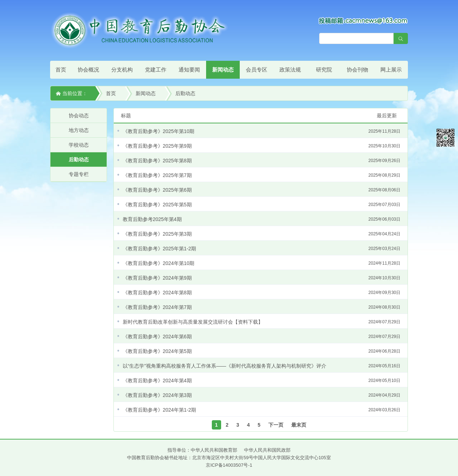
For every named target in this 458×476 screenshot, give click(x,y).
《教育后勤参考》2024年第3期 (262, 395)
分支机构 (122, 70)
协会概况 (88, 70)
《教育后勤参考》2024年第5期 (262, 351)
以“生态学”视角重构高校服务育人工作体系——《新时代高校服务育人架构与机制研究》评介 (262, 366)
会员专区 (257, 70)
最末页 (299, 425)
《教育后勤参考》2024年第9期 (262, 278)
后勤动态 (185, 93)
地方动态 (79, 130)
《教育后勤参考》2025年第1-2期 (262, 249)
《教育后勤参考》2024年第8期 (262, 293)
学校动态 (79, 145)
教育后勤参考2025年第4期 (262, 219)
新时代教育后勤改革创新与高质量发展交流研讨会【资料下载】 (262, 322)
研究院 (324, 70)
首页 (61, 70)
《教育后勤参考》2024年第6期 (262, 337)
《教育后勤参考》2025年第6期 (262, 190)
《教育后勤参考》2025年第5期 (262, 205)
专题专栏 (79, 174)
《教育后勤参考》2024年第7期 (262, 307)
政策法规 (290, 70)
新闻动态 (223, 70)
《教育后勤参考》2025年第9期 (262, 146)
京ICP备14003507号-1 (229, 465)
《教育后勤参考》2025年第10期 (262, 131)
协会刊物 (357, 70)
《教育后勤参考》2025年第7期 (262, 175)
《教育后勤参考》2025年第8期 (262, 161)
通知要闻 (189, 70)
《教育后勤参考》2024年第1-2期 (262, 410)
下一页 (276, 425)
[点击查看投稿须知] (363, 20)
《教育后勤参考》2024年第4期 (262, 381)
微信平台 (445, 138)
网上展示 (391, 70)
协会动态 (79, 116)
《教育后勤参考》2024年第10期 (262, 263)
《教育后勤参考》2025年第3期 (262, 234)
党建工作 (156, 70)
